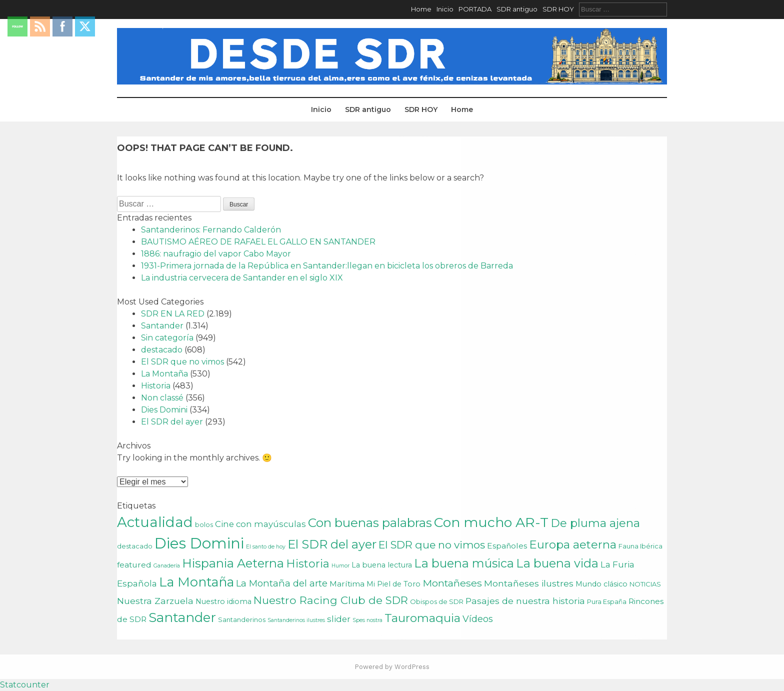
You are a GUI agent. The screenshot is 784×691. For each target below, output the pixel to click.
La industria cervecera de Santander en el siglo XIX (242, 278)
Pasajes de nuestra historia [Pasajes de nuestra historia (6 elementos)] (525, 601)
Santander (162, 326)
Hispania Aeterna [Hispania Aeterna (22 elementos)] (233, 563)
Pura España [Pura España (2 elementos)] (607, 601)
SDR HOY (558, 9)
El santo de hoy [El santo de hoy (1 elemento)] (266, 547)
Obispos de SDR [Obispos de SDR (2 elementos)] (437, 601)
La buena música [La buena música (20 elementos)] (464, 563)
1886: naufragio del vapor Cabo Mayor (216, 254)
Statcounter (25, 685)
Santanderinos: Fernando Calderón (211, 230)
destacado (162, 350)
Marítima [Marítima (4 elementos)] (347, 584)
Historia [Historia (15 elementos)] (308, 564)
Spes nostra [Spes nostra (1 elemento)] (367, 620)
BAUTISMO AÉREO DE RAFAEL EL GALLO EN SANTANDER (258, 242)
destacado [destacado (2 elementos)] (135, 546)
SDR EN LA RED (173, 314)
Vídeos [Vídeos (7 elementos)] (478, 619)
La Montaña (164, 374)
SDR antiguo (517, 9)
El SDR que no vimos (182, 362)
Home (421, 9)
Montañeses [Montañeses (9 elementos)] (452, 583)
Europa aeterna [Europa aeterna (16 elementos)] (573, 544)
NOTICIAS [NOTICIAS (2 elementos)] (645, 584)
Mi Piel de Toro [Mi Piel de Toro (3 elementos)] (393, 584)
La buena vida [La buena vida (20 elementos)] (557, 563)
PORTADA (475, 9)
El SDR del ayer (172, 422)
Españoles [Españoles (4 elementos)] (507, 546)
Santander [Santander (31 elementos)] (182, 617)
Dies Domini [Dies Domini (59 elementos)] (199, 543)
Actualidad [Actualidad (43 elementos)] (155, 522)
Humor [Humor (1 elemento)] (340, 566)
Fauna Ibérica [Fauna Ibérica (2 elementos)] (640, 546)
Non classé (162, 398)
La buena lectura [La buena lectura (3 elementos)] (382, 565)
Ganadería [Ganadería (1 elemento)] (167, 566)
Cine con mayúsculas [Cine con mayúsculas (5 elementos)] (260, 524)
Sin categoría (167, 338)
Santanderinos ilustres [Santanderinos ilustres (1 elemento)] (296, 620)
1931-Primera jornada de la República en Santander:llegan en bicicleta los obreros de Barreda (327, 266)
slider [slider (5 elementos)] (339, 619)
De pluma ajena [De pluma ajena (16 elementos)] (595, 523)
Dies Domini (164, 410)
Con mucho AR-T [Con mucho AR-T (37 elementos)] (491, 522)
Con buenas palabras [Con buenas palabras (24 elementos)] (370, 522)
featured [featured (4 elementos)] (134, 565)
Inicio (445, 9)
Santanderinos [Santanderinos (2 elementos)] (242, 619)
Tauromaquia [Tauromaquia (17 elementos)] (422, 618)
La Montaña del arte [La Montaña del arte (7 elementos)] (282, 583)
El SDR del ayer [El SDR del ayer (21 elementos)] (332, 544)
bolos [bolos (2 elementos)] (204, 524)
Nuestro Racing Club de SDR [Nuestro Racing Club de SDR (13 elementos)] (331, 600)
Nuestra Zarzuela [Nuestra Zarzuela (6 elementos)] (155, 601)
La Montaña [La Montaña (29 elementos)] (196, 582)
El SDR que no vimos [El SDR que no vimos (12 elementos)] (432, 545)
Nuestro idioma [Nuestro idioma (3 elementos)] (223, 601)
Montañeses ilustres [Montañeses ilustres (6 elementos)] (529, 583)
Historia (156, 386)
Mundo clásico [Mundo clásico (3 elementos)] (601, 584)
